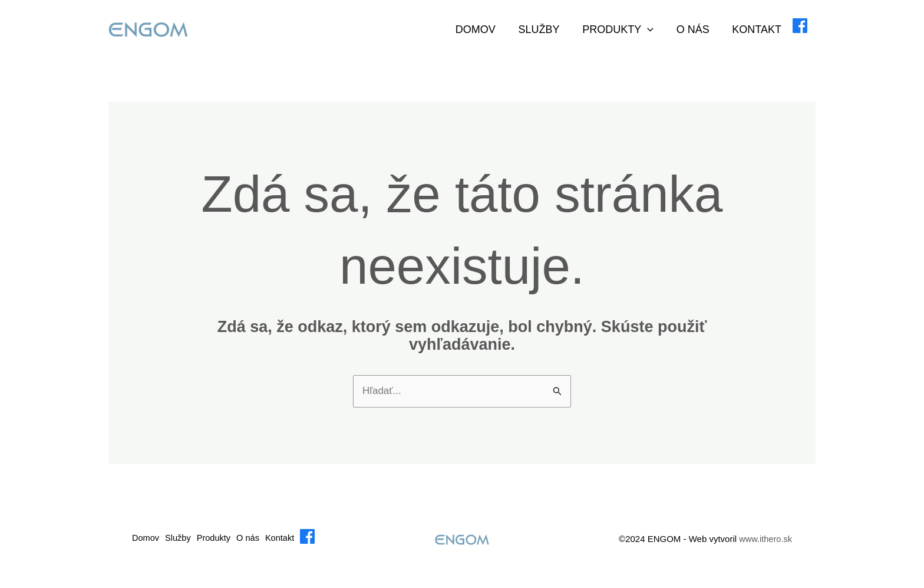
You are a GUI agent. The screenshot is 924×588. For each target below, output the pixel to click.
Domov (484, 29)
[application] (653, 29)
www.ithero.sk (765, 547)
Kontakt (759, 29)
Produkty (624, 29)
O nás (697, 29)
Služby (546, 29)
